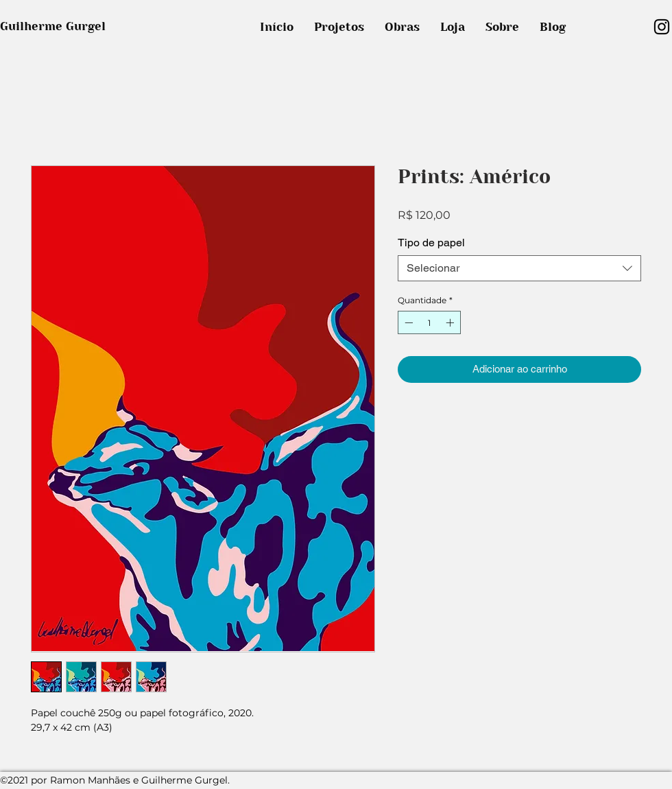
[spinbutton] (429, 322)
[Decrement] (407, 322)
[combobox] (519, 268)
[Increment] (451, 322)
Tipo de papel (431, 243)
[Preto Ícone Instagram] (662, 27)
